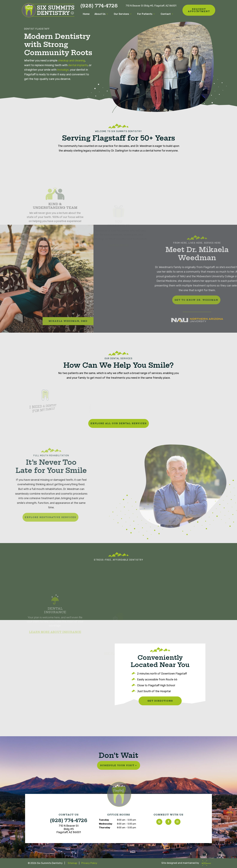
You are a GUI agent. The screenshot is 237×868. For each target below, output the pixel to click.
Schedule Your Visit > (118, 765)
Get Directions (160, 701)
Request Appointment (199, 10)
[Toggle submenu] (107, 14)
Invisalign (63, 70)
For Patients (146, 14)
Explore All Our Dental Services (119, 423)
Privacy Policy (89, 863)
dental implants (78, 65)
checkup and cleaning (71, 61)
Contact (167, 14)
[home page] (48, 10)
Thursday (105, 828)
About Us (102, 14)
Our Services (123, 14)
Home (86, 14)
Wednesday (106, 824)
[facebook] (168, 822)
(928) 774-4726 (99, 6)
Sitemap (72, 863)
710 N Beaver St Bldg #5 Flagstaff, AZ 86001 (69, 829)
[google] (159, 822)
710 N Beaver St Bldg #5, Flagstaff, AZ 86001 (151, 6)
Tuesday (104, 820)
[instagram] (177, 822)
